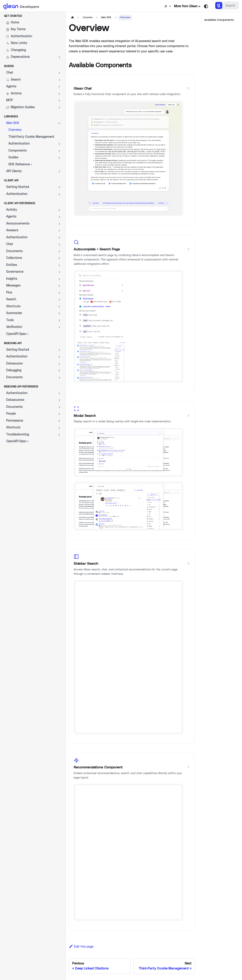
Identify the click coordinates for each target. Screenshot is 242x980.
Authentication (19, 36)
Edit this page (81, 947)
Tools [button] (10, 320)
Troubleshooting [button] (18, 435)
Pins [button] (9, 293)
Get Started (13, 16)
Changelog (16, 50)
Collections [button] (14, 258)
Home (13, 23)
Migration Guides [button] (20, 107)
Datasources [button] (15, 400)
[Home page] (72, 18)
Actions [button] (14, 94)
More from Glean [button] (186, 6)
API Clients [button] (14, 171)
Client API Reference (20, 203)
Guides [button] (13, 157)
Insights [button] (12, 279)
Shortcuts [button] (13, 306)
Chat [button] (10, 73)
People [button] (11, 414)
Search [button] (13, 80)
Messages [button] (13, 286)
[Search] (227, 5)
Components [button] (17, 151)
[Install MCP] (167, 6)
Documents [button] (14, 251)
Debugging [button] (14, 370)
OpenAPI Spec (18, 334)
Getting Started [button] (18, 187)
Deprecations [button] (18, 57)
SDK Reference (20, 165)
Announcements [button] (18, 224)
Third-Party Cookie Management (31, 137)
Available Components (219, 20)
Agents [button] (11, 87)
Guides (9, 66)
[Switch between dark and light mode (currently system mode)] (206, 6)
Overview (15, 130)
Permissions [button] (15, 421)
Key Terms (16, 29)
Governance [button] (15, 272)
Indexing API (13, 343)
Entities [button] (12, 265)
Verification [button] (14, 327)
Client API (11, 180)
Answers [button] (12, 230)
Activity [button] (12, 210)
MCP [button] (10, 100)
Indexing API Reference (21, 387)
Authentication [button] (19, 144)
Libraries (11, 117)
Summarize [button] (14, 313)
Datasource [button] (14, 364)
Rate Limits (17, 43)
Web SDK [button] (13, 123)
